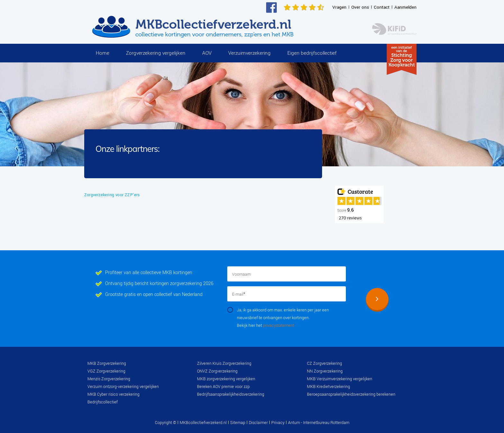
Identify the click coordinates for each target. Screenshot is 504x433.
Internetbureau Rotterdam (326, 423)
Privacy (278, 423)
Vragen (339, 7)
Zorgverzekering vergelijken (156, 53)
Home (103, 53)
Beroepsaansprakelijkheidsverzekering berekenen (351, 394)
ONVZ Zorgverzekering (217, 371)
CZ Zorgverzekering (324, 364)
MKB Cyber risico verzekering (113, 394)
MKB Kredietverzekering (328, 387)
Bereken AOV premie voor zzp (223, 387)
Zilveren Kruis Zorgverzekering (224, 364)
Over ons (360, 7)
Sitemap (238, 423)
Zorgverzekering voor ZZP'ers (112, 195)
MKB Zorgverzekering (107, 364)
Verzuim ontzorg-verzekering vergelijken (123, 387)
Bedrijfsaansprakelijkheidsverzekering (231, 394)
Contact (382, 7)
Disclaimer (258, 423)
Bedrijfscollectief (103, 402)
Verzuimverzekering (249, 53)
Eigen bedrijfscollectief (312, 53)
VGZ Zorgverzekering (106, 371)
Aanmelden (405, 7)
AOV (207, 53)
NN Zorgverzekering (325, 371)
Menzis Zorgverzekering (109, 379)
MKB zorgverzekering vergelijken (226, 379)
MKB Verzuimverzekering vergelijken (340, 379)
